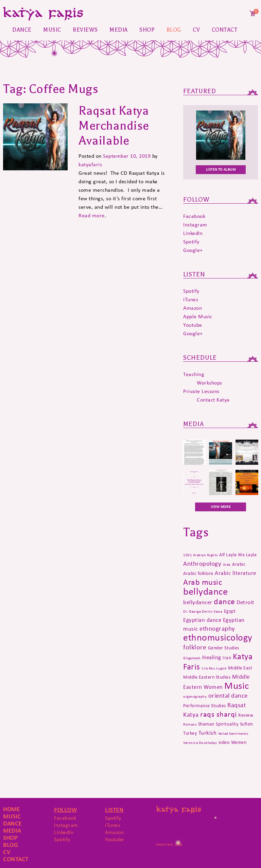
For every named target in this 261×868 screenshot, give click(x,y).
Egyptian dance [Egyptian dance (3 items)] (202, 620)
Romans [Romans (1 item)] (190, 724)
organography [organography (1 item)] (195, 696)
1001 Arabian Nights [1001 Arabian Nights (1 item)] (201, 555)
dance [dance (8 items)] (224, 601)
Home (11, 809)
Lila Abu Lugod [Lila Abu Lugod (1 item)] (214, 668)
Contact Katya (213, 400)
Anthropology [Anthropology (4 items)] (202, 564)
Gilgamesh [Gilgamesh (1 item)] (192, 658)
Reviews (85, 30)
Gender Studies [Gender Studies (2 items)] (224, 648)
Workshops (210, 383)
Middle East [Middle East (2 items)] (240, 668)
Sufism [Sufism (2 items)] (247, 724)
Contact (225, 30)
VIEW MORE (221, 507)
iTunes (191, 299)
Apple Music (198, 316)
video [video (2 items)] (224, 742)
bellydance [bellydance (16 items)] (205, 591)
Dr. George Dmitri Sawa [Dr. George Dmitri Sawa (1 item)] (203, 611)
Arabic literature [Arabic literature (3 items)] (236, 573)
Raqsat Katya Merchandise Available (114, 126)
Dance (22, 30)
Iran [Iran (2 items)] (227, 658)
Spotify (191, 242)
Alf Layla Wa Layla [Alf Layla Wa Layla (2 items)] (238, 555)
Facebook (194, 216)
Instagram (195, 225)
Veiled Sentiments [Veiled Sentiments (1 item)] (233, 734)
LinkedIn (193, 233)
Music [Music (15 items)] (237, 686)
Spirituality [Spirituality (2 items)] (227, 724)
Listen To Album (221, 169)
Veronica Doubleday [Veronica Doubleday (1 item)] (200, 743)
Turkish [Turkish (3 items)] (208, 733)
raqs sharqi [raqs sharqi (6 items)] (219, 714)
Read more (92, 215)
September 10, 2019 (127, 156)
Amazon (193, 308)
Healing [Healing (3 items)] (212, 657)
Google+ (193, 250)
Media (119, 30)
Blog (174, 30)
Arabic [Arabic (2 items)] (239, 564)
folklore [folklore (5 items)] (195, 647)
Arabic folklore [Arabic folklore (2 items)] (198, 573)
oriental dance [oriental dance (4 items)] (228, 695)
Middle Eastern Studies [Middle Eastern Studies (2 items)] (207, 677)
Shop (147, 30)
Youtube (193, 325)
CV (196, 30)
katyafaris (90, 164)
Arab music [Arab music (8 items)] (203, 582)
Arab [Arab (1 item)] (227, 565)
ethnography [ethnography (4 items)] (217, 628)
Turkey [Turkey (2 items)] (190, 733)
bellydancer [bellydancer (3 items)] (198, 602)
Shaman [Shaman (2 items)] (206, 724)
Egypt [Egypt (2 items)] (230, 611)
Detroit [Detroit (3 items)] (246, 602)
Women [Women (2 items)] (239, 742)
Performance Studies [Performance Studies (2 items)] (205, 705)
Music (52, 30)
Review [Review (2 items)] (246, 715)
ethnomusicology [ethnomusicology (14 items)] (218, 637)
